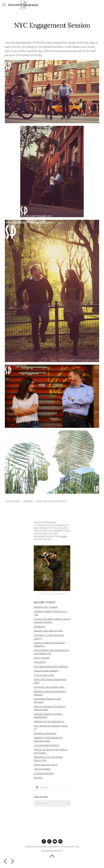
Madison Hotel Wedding (46, 671)
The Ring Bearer (42, 769)
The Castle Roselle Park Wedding (51, 666)
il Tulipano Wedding (44, 773)
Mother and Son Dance (46, 765)
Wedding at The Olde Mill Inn (49, 721)
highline (28, 501)
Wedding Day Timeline (46, 607)
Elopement (39, 626)
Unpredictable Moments (46, 745)
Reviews (38, 777)
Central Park (13, 501)
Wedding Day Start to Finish (48, 631)
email (63, 536)
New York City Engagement (52, 501)
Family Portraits (42, 658)
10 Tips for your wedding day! (49, 687)
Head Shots (40, 662)
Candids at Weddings (45, 733)
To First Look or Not (44, 675)
